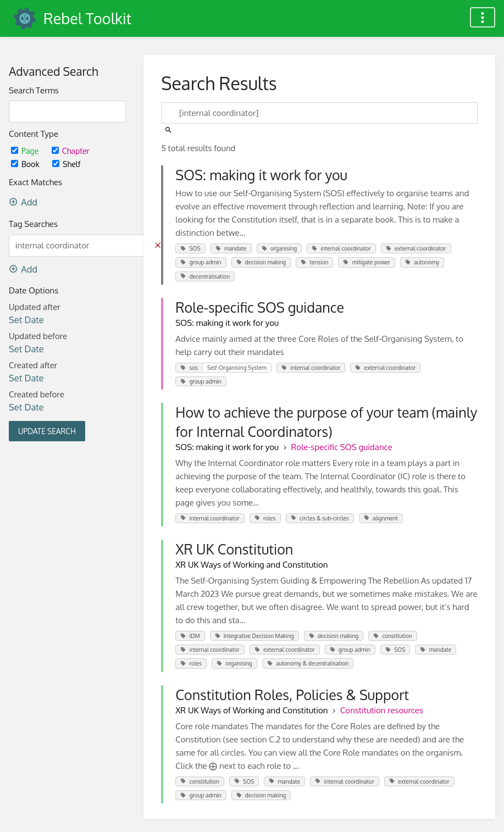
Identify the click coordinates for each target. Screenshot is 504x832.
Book (26, 164)
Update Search (47, 431)
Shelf (66, 164)
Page (26, 151)
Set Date (26, 320)
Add (23, 202)
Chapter (71, 151)
